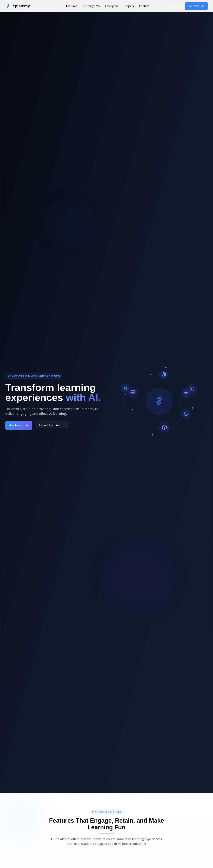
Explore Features (51, 429)
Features (72, 6)
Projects (129, 6)
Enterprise (112, 6)
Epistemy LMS (91, 6)
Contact (144, 6)
